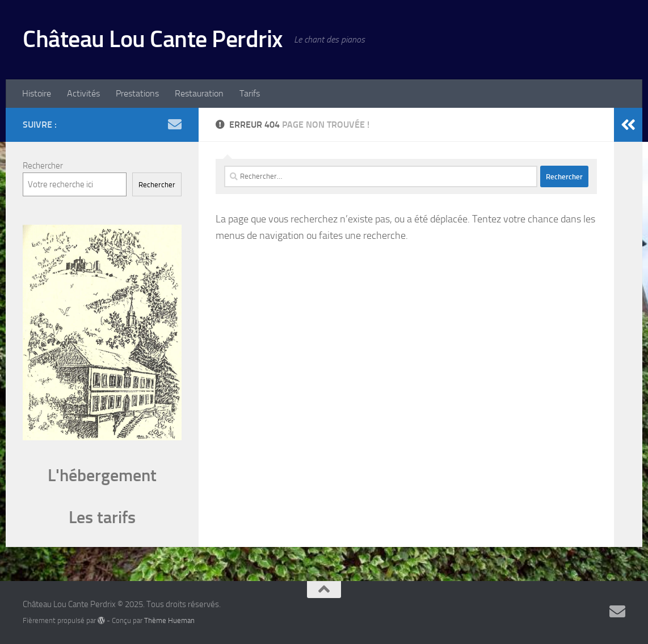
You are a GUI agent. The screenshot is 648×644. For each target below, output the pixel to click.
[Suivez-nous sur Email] (175, 124)
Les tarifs (102, 517)
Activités (83, 93)
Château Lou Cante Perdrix (153, 39)
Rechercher (43, 166)
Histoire (37, 93)
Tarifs (250, 93)
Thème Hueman (169, 620)
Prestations (137, 93)
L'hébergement (102, 475)
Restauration (199, 93)
